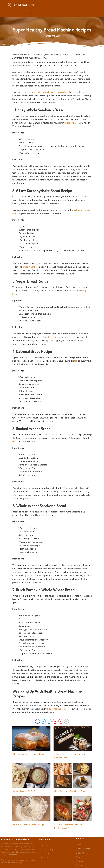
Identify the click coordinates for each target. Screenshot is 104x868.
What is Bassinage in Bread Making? (28, 825)
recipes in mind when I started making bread (49, 92)
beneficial (71, 123)
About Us (45, 854)
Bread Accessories (84, 853)
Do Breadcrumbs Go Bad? (24, 791)
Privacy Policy (47, 849)
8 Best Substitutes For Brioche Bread (70, 791)
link (76, 361)
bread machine (30, 267)
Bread (79, 845)
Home (44, 845)
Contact (45, 858)
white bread (51, 337)
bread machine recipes (58, 709)
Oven (79, 857)
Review (79, 865)
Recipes (80, 861)
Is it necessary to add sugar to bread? (29, 754)
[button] (32, 13)
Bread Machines (83, 849)
